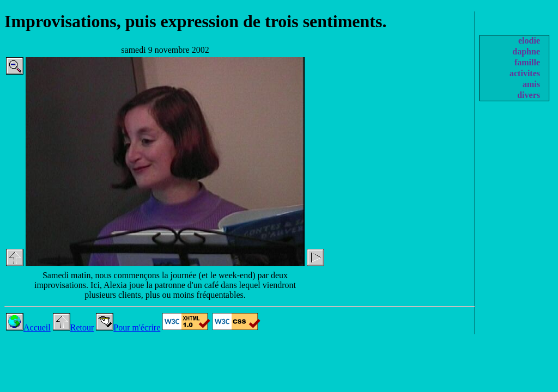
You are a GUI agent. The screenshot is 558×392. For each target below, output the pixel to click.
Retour (74, 327)
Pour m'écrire (128, 327)
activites (525, 73)
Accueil (28, 327)
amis (531, 84)
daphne (526, 51)
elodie (529, 41)
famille (527, 62)
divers (529, 95)
